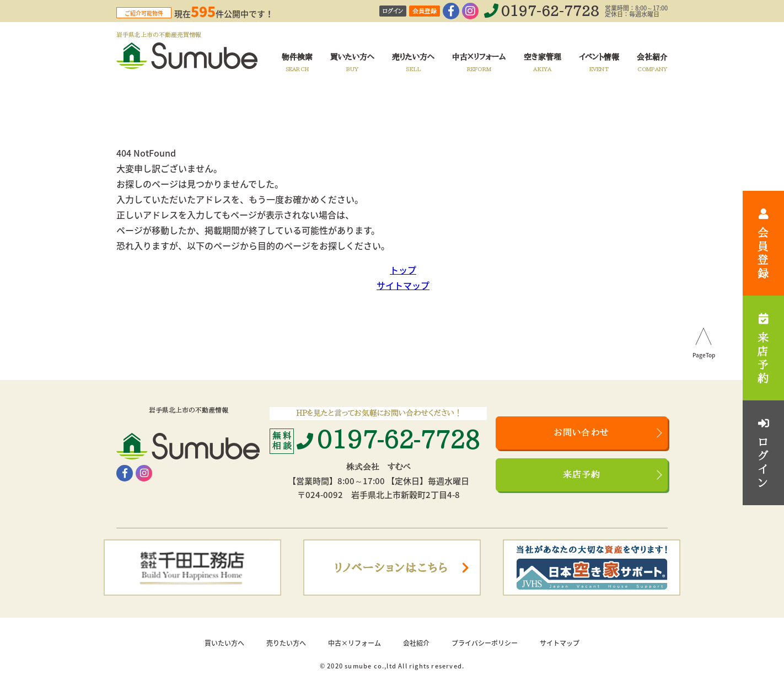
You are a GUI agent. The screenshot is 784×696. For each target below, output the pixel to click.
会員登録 (425, 11)
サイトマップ (403, 285)
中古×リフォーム (355, 643)
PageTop (704, 356)
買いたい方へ (224, 643)
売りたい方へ (286, 643)
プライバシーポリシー (485, 643)
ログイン (393, 11)
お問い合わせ (582, 433)
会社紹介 (416, 643)
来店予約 (582, 475)
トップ (403, 270)
